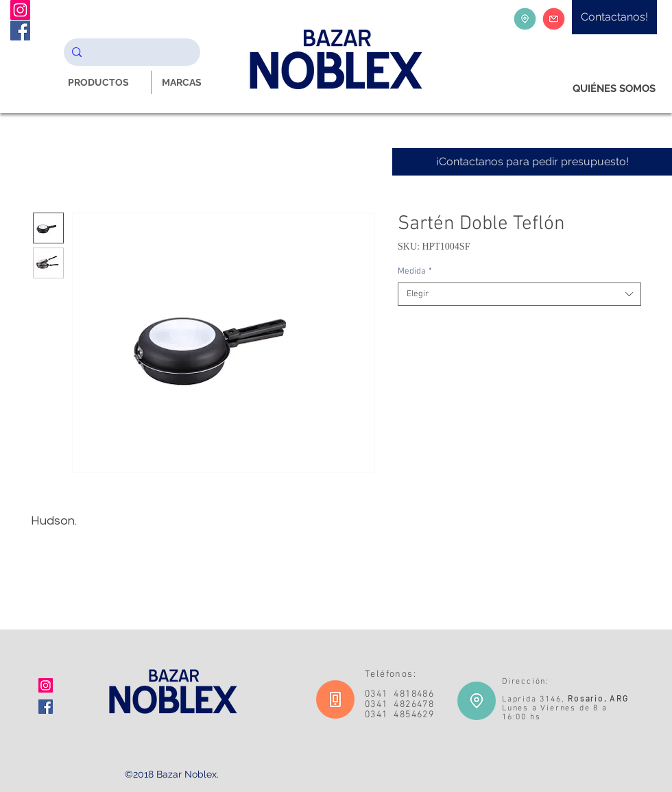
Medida (415, 272)
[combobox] (519, 294)
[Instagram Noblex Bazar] (20, 10)
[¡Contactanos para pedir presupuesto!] (532, 162)
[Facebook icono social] (46, 707)
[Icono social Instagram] (46, 685)
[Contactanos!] (614, 17)
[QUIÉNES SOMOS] (614, 89)
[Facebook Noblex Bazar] (20, 31)
